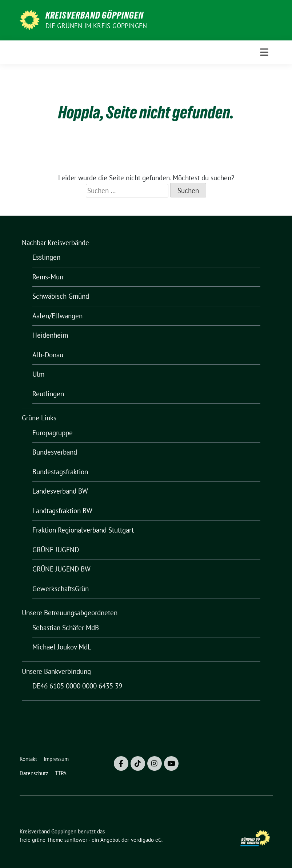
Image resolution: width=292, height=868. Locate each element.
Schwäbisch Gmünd (61, 296)
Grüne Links (39, 418)
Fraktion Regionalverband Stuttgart (83, 530)
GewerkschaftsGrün (61, 589)
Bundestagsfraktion (60, 472)
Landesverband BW (60, 491)
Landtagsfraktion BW (62, 511)
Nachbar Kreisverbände (55, 243)
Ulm (38, 374)
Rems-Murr (48, 277)
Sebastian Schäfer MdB (66, 628)
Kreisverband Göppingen (95, 15)
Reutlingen (48, 394)
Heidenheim (50, 335)
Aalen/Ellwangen (57, 316)
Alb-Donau (48, 355)
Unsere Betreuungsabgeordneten (70, 613)
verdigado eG (146, 840)
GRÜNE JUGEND (56, 550)
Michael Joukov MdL (62, 647)
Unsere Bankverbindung (56, 671)
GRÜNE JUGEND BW (61, 569)
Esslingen (46, 257)
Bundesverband (55, 452)
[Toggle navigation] (264, 52)
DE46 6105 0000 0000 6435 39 (77, 686)
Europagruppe (53, 433)
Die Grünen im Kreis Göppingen (96, 26)
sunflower (76, 840)
